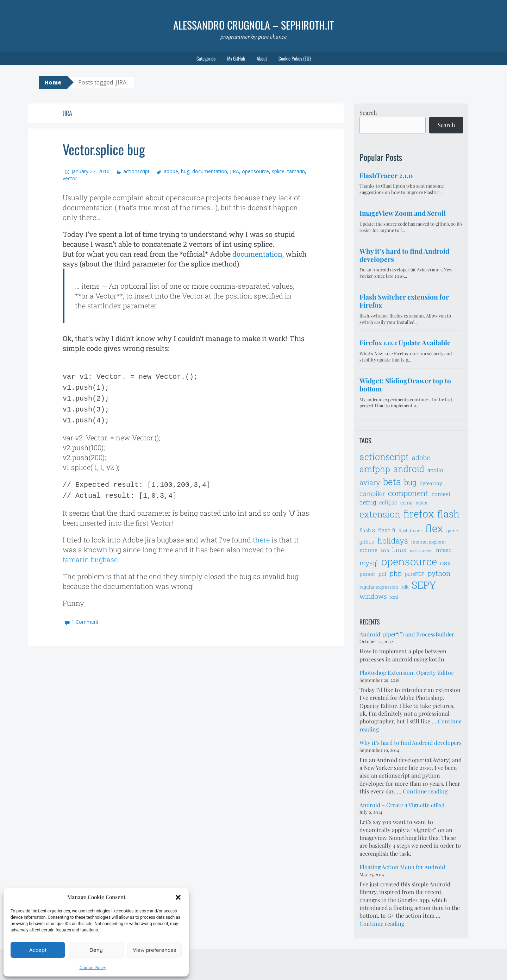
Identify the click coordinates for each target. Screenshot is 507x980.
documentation (210, 171)
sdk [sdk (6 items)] (405, 587)
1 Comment (85, 616)
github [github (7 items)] (367, 542)
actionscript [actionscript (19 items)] (384, 457)
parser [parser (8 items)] (367, 574)
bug (185, 171)
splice (278, 171)
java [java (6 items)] (385, 550)
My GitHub (236, 58)
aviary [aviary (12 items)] (370, 482)
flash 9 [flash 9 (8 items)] (387, 530)
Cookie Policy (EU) (295, 58)
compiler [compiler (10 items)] (372, 494)
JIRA (234, 171)
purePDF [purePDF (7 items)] (415, 574)
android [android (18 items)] (409, 469)
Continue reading (425, 791)
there (261, 534)
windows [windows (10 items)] (373, 596)
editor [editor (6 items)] (422, 503)
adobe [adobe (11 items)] (421, 457)
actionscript (136, 171)
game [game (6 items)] (452, 530)
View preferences (154, 950)
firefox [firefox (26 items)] (419, 514)
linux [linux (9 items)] (399, 550)
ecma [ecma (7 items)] (406, 502)
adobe (171, 171)
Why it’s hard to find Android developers (411, 743)
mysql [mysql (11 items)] (369, 563)
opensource (255, 171)
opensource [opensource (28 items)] (409, 561)
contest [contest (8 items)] (441, 494)
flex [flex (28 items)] (434, 528)
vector (70, 178)
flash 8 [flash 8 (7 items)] (367, 530)
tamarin (296, 171)
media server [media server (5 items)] (421, 551)
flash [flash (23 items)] (448, 514)
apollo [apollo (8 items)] (435, 470)
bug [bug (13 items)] (410, 482)
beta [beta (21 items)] (392, 482)
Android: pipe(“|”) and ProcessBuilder (407, 634)
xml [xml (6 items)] (394, 597)
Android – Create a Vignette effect (402, 805)
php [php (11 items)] (396, 573)
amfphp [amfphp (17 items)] (375, 469)
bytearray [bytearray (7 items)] (431, 483)
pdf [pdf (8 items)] (383, 574)
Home (53, 82)
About (262, 58)
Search (368, 112)
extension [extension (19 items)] (380, 514)
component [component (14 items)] (408, 493)
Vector (106, 149)
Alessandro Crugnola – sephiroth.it (254, 25)
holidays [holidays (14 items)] (393, 541)
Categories (206, 58)
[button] (178, 897)
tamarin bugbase (90, 554)
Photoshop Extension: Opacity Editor (406, 673)
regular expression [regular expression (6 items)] (379, 587)
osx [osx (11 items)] (446, 563)
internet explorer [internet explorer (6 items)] (429, 542)
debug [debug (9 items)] (368, 502)
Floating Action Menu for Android (402, 867)
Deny (96, 950)
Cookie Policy (93, 967)
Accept (38, 950)
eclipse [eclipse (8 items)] (388, 502)
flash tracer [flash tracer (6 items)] (410, 530)
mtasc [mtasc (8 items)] (444, 550)
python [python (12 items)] (439, 573)
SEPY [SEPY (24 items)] (424, 585)
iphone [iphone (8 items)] (368, 550)
